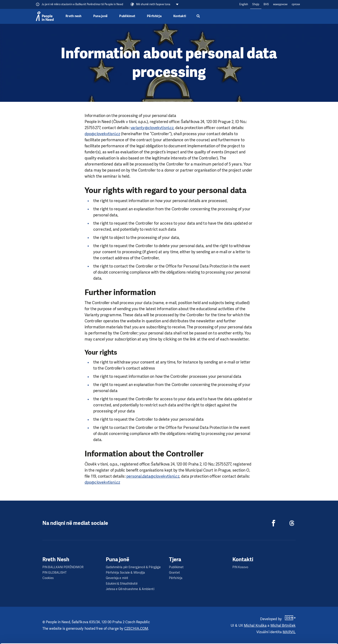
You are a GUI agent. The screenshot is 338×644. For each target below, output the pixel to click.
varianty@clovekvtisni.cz (152, 128)
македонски (280, 4)
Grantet (174, 573)
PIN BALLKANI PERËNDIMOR (63, 567)
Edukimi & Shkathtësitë (122, 584)
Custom (302, 624)
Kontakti (180, 16)
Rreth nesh (74, 16)
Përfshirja (154, 16)
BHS (266, 4)
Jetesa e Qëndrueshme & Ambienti (130, 589)
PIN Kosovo (240, 567)
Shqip (256, 4)
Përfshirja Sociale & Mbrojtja (126, 573)
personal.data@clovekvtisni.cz (153, 476)
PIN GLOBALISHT (55, 573)
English (244, 4)
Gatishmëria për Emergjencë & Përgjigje (133, 567)
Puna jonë (100, 16)
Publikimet (127, 16)
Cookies (48, 578)
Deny (302, 635)
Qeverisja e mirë (117, 578)
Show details (67, 638)
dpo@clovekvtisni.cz (102, 134)
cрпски (296, 4)
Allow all (302, 613)
